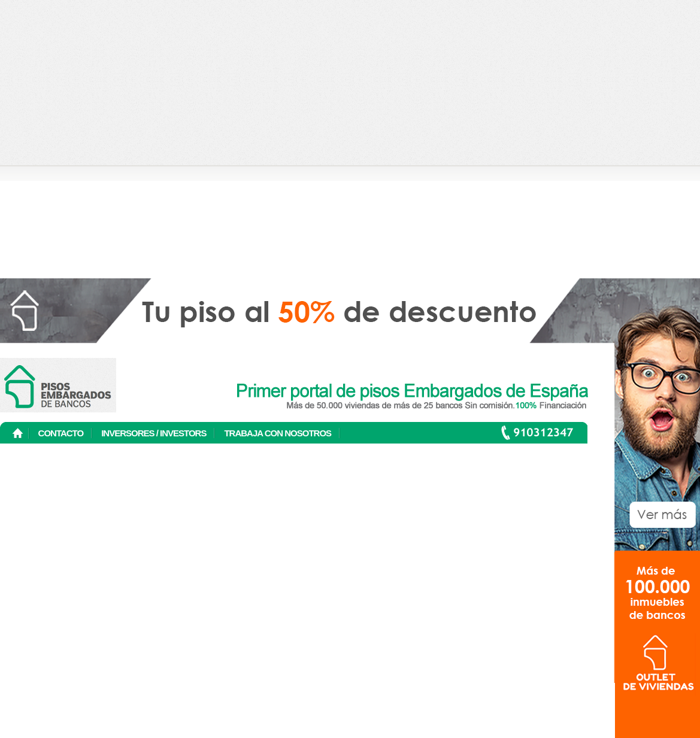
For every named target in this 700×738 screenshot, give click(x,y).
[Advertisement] (112, 112)
